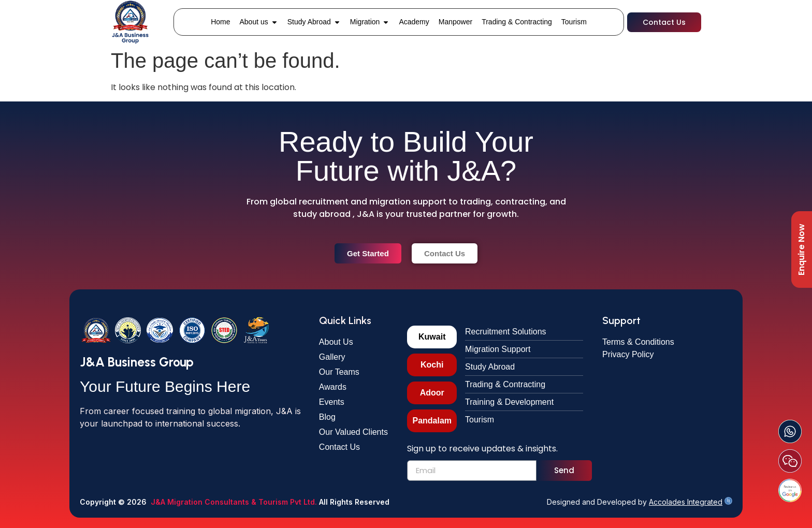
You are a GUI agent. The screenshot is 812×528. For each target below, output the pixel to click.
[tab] (432, 337)
